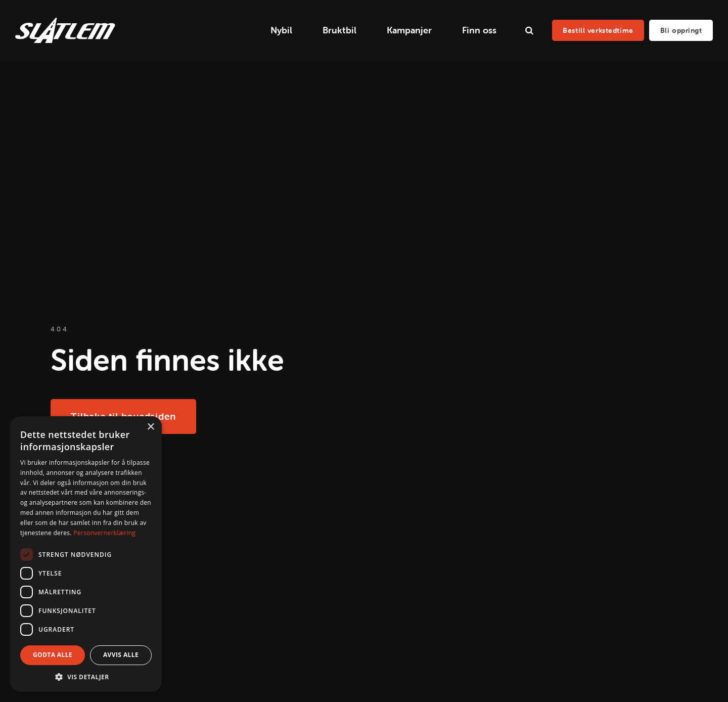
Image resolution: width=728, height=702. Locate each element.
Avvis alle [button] (121, 655)
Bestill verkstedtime (598, 30)
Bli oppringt (681, 30)
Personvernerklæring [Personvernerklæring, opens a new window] (104, 533)
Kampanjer (409, 30)
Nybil (281, 30)
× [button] (150, 427)
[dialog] (86, 554)
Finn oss (479, 30)
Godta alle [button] (53, 655)
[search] (529, 30)
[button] (86, 677)
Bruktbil (339, 30)
